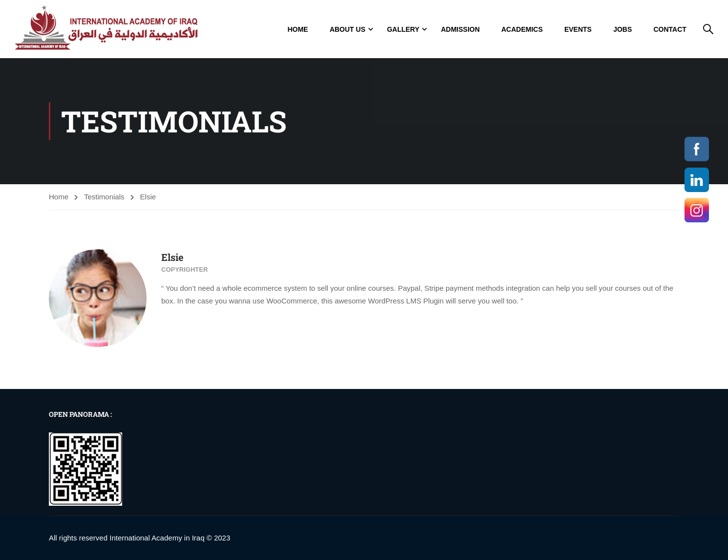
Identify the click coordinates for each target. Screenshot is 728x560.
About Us (348, 29)
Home (298, 29)
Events (578, 29)
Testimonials (104, 197)
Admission (460, 29)
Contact (670, 29)
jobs (622, 29)
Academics (522, 29)
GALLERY (403, 29)
